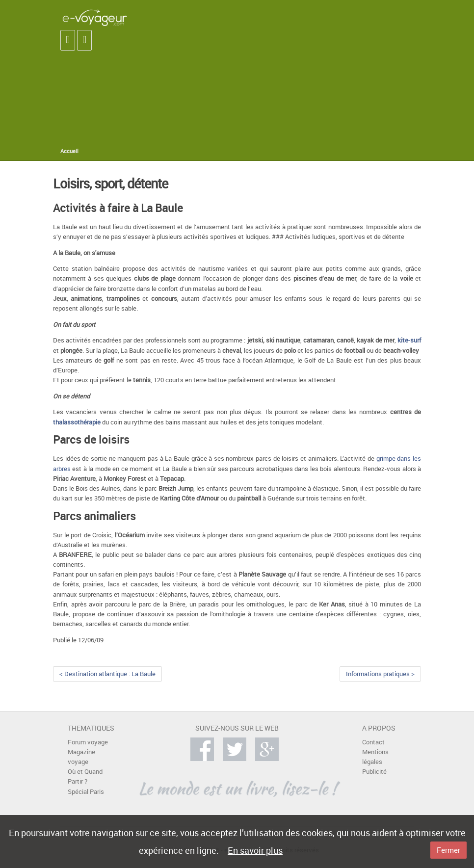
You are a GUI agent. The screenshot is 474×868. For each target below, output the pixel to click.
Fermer (448, 850)
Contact (373, 742)
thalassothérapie (77, 422)
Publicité (374, 772)
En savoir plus (255, 850)
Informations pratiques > (380, 674)
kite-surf (409, 340)
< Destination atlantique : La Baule (107, 674)
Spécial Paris (86, 792)
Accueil (69, 151)
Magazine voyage (81, 757)
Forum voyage (88, 742)
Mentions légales (375, 757)
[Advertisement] (330, 73)
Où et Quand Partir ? (85, 776)
